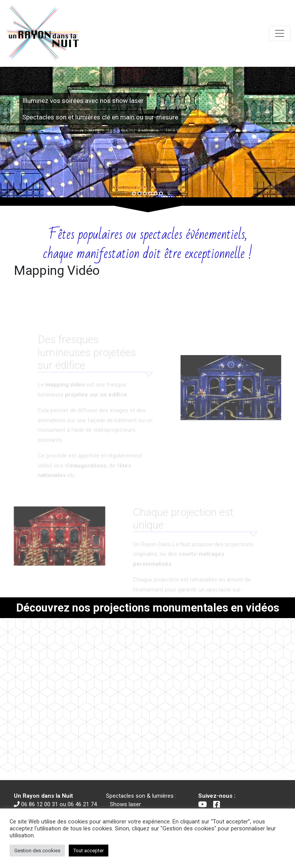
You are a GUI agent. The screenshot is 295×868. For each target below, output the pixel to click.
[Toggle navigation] (280, 33)
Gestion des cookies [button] (37, 851)
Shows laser (125, 804)
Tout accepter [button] (89, 851)
